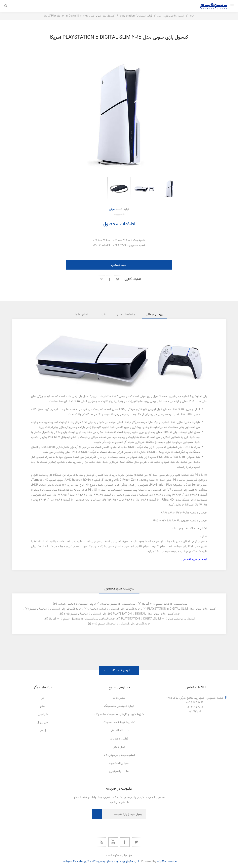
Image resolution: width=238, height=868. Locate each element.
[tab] (155, 315)
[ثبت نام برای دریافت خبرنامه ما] (124, 814)
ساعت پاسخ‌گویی (119, 771)
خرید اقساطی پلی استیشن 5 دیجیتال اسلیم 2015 (121, 624)
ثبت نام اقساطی (119, 731)
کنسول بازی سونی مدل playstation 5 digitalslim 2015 (158, 619)
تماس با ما (119, 698)
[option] (170, 188)
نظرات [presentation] (103, 315)
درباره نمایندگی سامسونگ (119, 706)
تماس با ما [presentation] (81, 315)
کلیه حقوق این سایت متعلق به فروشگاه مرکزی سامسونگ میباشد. (100, 862)
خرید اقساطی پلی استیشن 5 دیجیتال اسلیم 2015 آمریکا (82, 619)
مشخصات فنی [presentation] (126, 315)
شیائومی (43, 714)
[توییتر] (137, 842)
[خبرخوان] (101, 842)
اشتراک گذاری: (132, 279)
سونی (112, 209)
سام (43, 706)
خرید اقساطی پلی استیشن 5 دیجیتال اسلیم (55, 609)
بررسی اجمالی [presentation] (155, 315)
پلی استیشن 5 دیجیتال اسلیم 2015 (85, 614)
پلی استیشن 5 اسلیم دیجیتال (118, 604)
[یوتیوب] (113, 842)
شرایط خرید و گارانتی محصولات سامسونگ (119, 714)
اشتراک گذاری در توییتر (118, 279)
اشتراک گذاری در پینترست (101, 279)
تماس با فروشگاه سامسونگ (119, 722)
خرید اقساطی (119, 265)
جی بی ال (42, 722)
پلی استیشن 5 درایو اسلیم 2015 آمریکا (165, 604)
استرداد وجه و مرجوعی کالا (119, 755)
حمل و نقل (119, 747)
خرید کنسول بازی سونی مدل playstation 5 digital (146, 614)
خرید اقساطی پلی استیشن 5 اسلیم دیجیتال (114, 609)
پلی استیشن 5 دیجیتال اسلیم (75, 604)
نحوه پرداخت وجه (119, 763)
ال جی (43, 731)
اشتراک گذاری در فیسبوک (110, 279)
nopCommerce (167, 862)
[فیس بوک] (125, 842)
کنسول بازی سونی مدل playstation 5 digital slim (181, 609)
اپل (42, 698)
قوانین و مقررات (119, 739)
